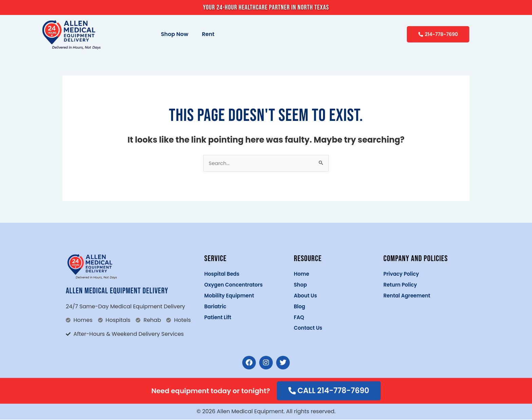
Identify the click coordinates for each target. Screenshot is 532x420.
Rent (208, 34)
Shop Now (175, 34)
